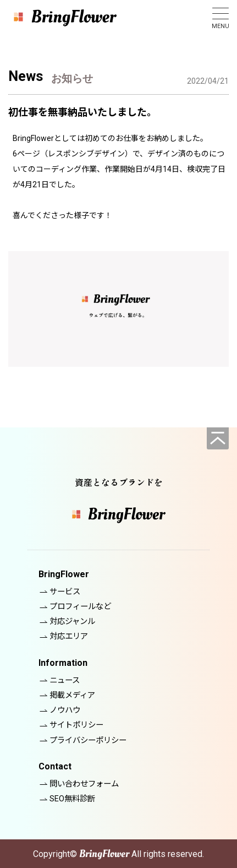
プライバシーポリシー (88, 740)
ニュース (65, 680)
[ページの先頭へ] (218, 438)
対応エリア (69, 636)
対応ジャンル (72, 622)
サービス (65, 592)
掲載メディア (72, 695)
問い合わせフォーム (84, 784)
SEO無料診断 (72, 799)
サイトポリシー (76, 725)
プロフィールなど (80, 607)
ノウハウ (65, 710)
